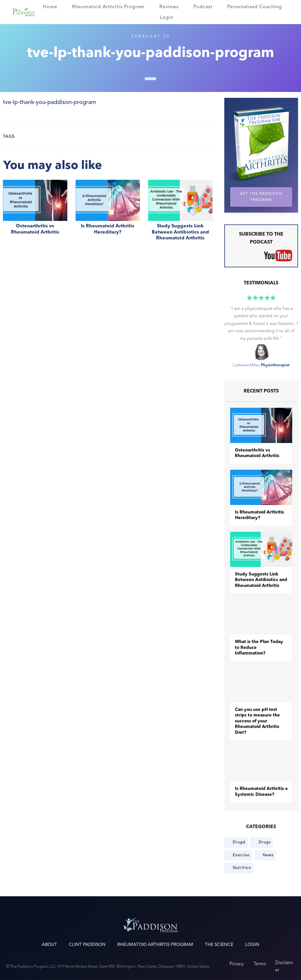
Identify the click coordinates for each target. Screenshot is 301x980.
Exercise (241, 855)
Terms (260, 964)
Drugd (239, 842)
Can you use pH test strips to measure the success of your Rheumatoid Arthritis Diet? (257, 721)
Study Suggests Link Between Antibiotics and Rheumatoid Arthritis (180, 214)
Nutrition (242, 868)
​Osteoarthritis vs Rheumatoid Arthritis (35, 214)
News (268, 855)
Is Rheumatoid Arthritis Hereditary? (108, 214)
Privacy (237, 964)
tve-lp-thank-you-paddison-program (50, 102)
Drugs (265, 842)
